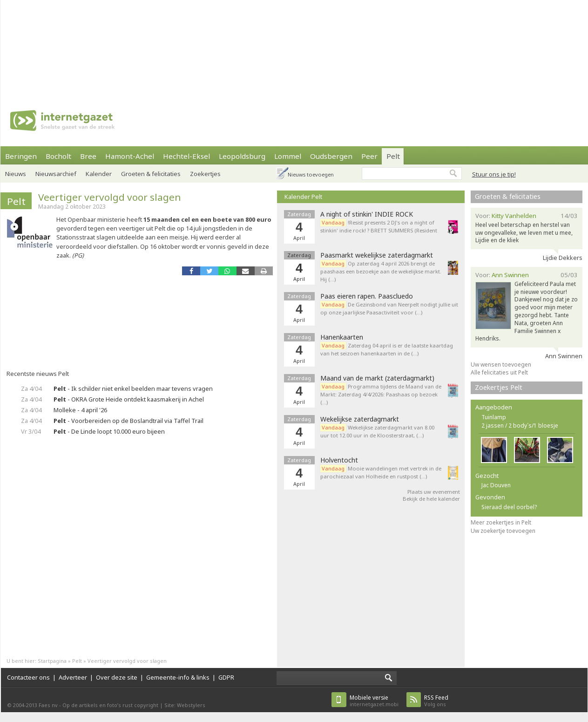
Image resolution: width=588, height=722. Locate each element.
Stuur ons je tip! (494, 174)
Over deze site (117, 677)
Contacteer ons (28, 677)
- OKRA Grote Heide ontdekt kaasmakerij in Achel (129, 399)
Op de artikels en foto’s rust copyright (110, 705)
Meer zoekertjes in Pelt (501, 522)
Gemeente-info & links (178, 677)
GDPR (226, 677)
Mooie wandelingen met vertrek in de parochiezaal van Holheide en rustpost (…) (381, 472)
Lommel (288, 156)
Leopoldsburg (242, 156)
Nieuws (16, 174)
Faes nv (48, 705)
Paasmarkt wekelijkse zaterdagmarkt (377, 255)
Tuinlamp (494, 417)
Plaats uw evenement (434, 492)
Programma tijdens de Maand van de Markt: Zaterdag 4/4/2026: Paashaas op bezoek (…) (381, 394)
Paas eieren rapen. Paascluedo (367, 296)
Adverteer (73, 677)
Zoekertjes (205, 174)
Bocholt (58, 156)
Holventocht (339, 460)
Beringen (21, 156)
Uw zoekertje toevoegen (503, 531)
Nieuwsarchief (56, 174)
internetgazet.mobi (374, 701)
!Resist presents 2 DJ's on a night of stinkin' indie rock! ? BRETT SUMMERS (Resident (379, 226)
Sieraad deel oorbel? (509, 507)
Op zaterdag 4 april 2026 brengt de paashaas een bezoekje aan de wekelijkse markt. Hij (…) (381, 271)
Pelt (393, 156)
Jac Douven (496, 485)
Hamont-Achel (130, 156)
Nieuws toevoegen (311, 174)
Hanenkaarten (342, 337)
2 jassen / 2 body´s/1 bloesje (520, 426)
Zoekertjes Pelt (499, 387)
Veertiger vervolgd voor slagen (110, 197)
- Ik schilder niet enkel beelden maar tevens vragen (133, 388)
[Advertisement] (122, 47)
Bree (88, 156)
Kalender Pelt (303, 197)
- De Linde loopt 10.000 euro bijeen (109, 431)
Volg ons (436, 701)
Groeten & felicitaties (151, 174)
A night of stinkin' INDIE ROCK (367, 214)
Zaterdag (299, 255)
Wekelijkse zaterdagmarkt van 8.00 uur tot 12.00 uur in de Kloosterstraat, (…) (377, 431)
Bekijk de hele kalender (431, 499)
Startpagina (52, 661)
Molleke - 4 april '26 (80, 410)
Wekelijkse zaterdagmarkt (360, 419)
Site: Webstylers (185, 705)
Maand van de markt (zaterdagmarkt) (377, 378)
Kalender (99, 174)
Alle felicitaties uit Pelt (499, 372)
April (299, 279)
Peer (369, 156)
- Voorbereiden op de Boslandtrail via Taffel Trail (128, 421)
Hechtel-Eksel (186, 156)
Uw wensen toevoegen (501, 364)
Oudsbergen (331, 156)
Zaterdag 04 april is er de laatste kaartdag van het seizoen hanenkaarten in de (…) (387, 349)
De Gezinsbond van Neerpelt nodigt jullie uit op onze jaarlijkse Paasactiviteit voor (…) (389, 308)
